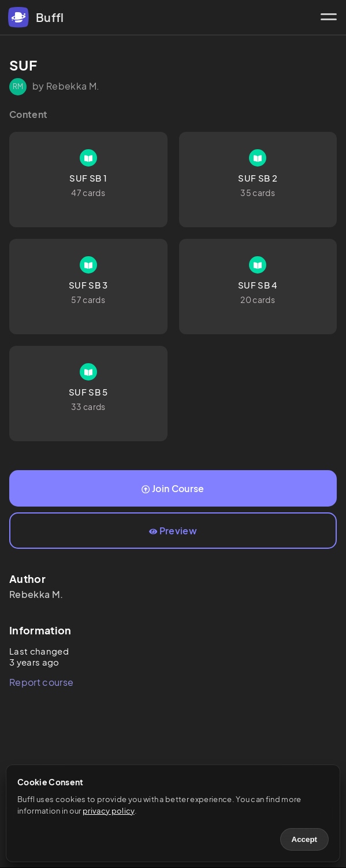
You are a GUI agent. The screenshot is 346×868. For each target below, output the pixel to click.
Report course (41, 682)
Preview (173, 531)
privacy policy (108, 811)
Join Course (173, 488)
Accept (304, 839)
